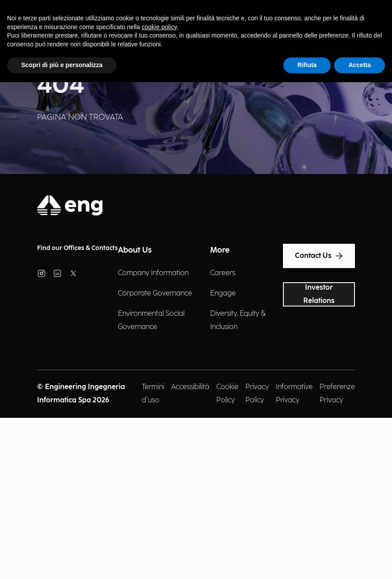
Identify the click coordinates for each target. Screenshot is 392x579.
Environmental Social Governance (151, 320)
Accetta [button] (360, 65)
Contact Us (319, 256)
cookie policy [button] (159, 27)
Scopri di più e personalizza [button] (62, 65)
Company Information (153, 273)
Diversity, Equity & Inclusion (238, 320)
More (220, 250)
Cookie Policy (227, 394)
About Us (135, 250)
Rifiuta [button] (307, 65)
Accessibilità (190, 387)
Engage (223, 293)
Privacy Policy (257, 394)
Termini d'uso (153, 394)
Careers (223, 273)
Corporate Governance (155, 293)
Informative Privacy (294, 394)
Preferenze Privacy (337, 394)
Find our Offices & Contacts (77, 248)
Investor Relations (319, 294)
